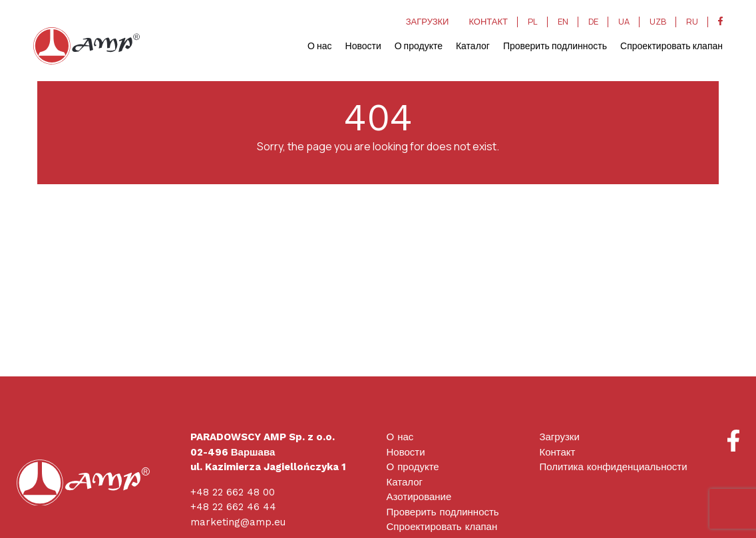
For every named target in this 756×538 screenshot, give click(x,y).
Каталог (473, 46)
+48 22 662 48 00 (233, 492)
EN (563, 22)
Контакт (557, 452)
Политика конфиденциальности (613, 467)
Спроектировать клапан (671, 46)
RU (692, 22)
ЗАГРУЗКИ (428, 22)
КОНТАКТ (488, 22)
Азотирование (419, 497)
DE (593, 22)
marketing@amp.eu (238, 522)
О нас (319, 46)
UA (624, 22)
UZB (658, 22)
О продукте (419, 46)
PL (533, 22)
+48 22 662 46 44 (233, 507)
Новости (363, 46)
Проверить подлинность (555, 46)
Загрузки (559, 437)
